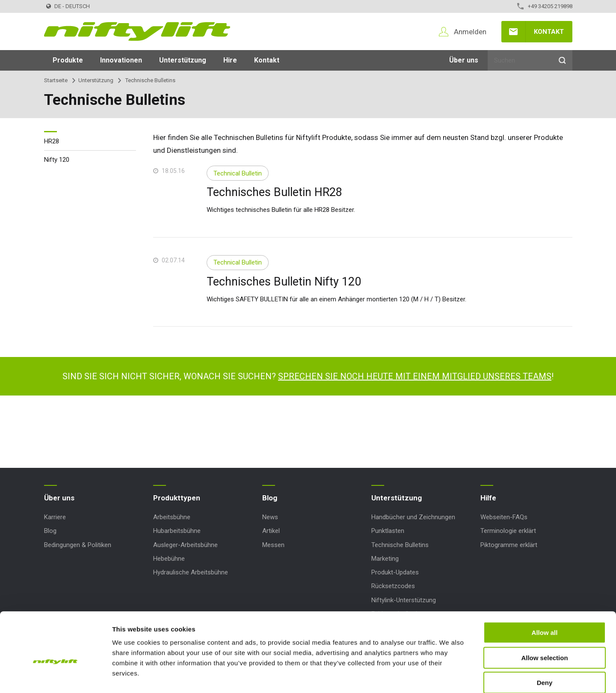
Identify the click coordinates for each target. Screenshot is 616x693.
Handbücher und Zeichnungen (413, 517)
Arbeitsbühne (172, 517)
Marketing (385, 559)
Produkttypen (177, 498)
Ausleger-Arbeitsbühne (185, 545)
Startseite (56, 80)
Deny (545, 638)
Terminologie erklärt (508, 531)
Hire (230, 60)
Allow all (545, 588)
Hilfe (488, 498)
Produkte (68, 60)
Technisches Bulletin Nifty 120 (284, 282)
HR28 (52, 141)
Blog (50, 531)
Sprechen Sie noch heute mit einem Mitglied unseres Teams (415, 376)
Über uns (464, 60)
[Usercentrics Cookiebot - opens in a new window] (55, 676)
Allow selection (544, 614)
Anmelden (470, 32)
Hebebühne (169, 559)
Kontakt (549, 32)
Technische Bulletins (400, 545)
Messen (273, 545)
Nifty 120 (57, 160)
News (270, 517)
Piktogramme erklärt (509, 545)
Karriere (55, 517)
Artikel (271, 531)
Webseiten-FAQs (504, 517)
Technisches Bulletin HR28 (274, 192)
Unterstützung (183, 60)
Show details (449, 676)
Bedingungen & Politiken (78, 545)
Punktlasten (388, 531)
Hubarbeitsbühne (177, 531)
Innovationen (121, 60)
